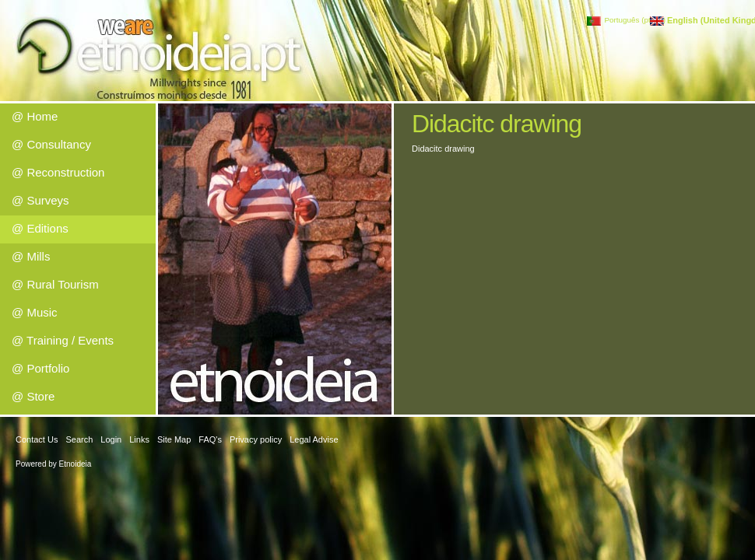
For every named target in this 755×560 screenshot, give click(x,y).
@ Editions (40, 228)
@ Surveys (40, 200)
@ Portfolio (40, 368)
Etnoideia (75, 464)
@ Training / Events (63, 340)
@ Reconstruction (58, 172)
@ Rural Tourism (55, 284)
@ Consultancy (51, 144)
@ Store (33, 396)
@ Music (35, 312)
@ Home (35, 116)
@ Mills (31, 256)
